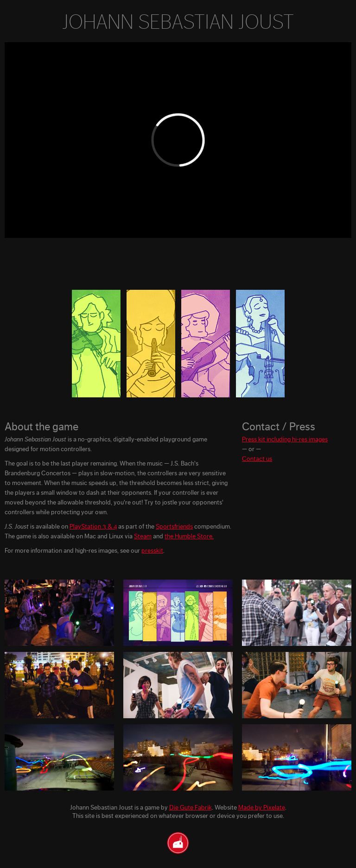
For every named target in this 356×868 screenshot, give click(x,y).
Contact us (257, 459)
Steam (143, 536)
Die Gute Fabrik (191, 808)
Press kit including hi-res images (285, 440)
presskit (152, 551)
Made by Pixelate (262, 808)
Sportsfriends (174, 527)
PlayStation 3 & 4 (93, 527)
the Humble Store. (189, 536)
